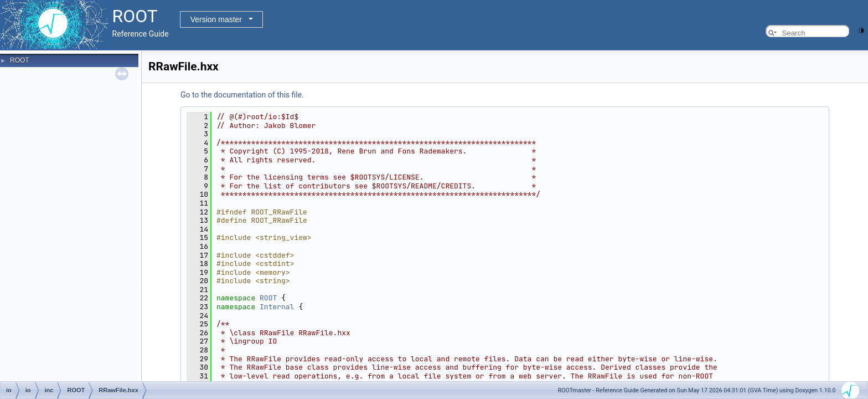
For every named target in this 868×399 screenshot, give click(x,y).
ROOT (20, 60)
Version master (216, 19)
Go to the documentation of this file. (242, 95)
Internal (277, 307)
